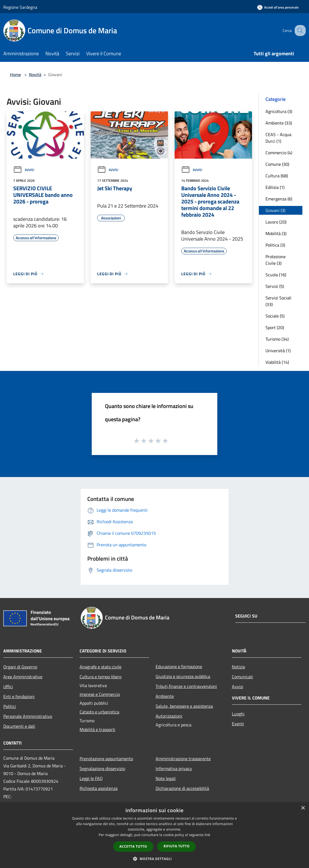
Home (15, 75)
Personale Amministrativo (28, 716)
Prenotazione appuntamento (106, 759)
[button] (154, 859)
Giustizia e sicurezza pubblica (183, 676)
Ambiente (165, 696)
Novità (35, 75)
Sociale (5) (275, 316)
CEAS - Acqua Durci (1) (278, 138)
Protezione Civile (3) (276, 260)
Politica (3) (275, 245)
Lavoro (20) (276, 222)
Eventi (238, 724)
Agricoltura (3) (279, 111)
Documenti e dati (19, 726)
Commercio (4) (279, 153)
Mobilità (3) (276, 233)
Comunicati (242, 677)
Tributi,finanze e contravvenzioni (186, 686)
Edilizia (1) (275, 187)
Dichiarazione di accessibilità (182, 788)
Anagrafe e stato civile (101, 667)
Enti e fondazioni (19, 696)
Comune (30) (277, 164)
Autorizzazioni (169, 716)
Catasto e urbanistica (99, 712)
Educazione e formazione (179, 666)
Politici (10, 706)
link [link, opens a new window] (208, 835)
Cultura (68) (277, 176)
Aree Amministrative (23, 677)
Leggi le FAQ (91, 778)
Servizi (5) (275, 286)
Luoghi (238, 714)
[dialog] (154, 835)
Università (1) (278, 351)
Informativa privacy (174, 768)
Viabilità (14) (277, 362)
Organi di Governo (20, 667)
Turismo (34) (277, 339)
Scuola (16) (276, 275)
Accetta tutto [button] (133, 846)
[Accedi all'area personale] (278, 7)
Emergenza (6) (279, 199)
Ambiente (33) (279, 123)
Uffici (8, 687)
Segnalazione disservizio (102, 768)
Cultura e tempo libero (101, 677)
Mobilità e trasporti (97, 729)
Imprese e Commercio (100, 694)
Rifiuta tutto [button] (177, 846)
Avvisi (24, 170)
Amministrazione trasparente (183, 759)
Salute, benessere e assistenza (184, 706)
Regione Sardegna (20, 7)
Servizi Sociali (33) (278, 301)
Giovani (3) (275, 210)
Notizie (238, 667)
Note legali (166, 778)
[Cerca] (299, 31)
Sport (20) (275, 327)
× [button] (303, 808)
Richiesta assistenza (99, 788)
